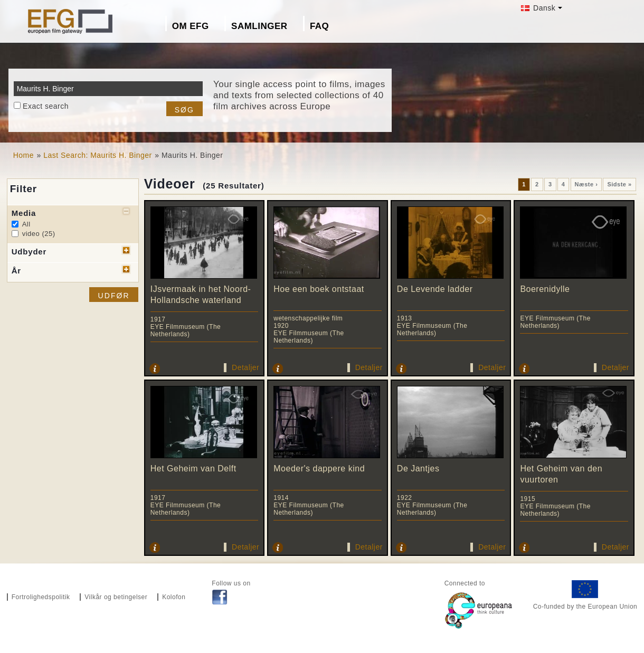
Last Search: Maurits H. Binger (97, 155)
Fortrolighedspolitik (41, 597)
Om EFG (191, 26)
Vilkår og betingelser (116, 597)
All (26, 224)
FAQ (319, 26)
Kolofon (174, 597)
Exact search (46, 106)
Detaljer (245, 367)
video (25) (39, 234)
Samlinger (259, 26)
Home (23, 155)
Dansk (538, 8)
